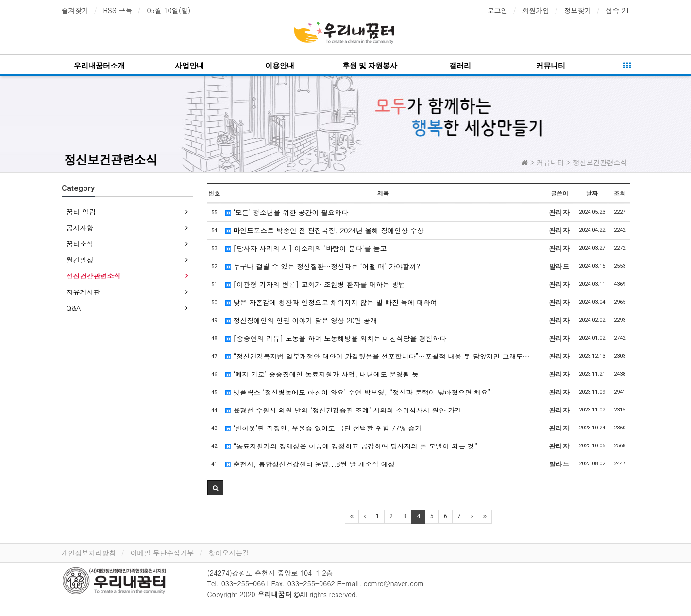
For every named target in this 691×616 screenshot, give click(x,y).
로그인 (498, 10)
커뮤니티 (551, 66)
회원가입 (536, 10)
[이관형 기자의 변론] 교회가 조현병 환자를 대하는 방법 (315, 284)
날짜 (592, 193)
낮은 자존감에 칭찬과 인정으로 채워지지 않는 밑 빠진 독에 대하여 (331, 302)
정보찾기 (578, 10)
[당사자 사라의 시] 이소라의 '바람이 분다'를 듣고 (306, 248)
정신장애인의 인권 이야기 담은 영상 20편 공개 (301, 320)
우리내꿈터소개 (99, 66)
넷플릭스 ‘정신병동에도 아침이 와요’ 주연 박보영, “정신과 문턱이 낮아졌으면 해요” (358, 392)
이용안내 (280, 66)
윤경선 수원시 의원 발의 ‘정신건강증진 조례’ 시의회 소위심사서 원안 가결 (344, 410)
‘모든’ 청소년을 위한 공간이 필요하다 (287, 212)
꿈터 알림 (81, 212)
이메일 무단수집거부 (162, 553)
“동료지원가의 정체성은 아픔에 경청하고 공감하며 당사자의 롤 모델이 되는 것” (352, 446)
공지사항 (80, 228)
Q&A (74, 308)
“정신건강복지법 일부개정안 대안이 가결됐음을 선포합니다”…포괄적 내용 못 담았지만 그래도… (378, 356)
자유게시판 (84, 292)
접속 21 (618, 10)
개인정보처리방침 (89, 553)
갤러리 (460, 66)
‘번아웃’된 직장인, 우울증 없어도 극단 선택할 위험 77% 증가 (324, 428)
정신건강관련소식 (94, 276)
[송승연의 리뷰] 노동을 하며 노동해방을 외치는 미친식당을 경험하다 (336, 338)
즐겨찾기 (75, 10)
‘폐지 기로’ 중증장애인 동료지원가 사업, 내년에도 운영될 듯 (322, 374)
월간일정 (80, 260)
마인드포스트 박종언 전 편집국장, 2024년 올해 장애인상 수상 (325, 230)
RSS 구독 (118, 10)
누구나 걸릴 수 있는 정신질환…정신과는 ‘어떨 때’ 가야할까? (323, 266)
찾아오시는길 (229, 553)
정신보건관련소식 (111, 160)
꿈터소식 (80, 244)
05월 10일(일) (169, 10)
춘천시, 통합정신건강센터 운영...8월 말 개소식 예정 (310, 464)
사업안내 (189, 66)
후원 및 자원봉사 (370, 66)
